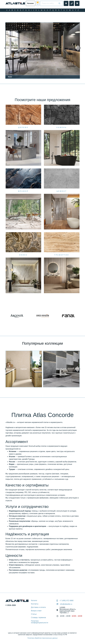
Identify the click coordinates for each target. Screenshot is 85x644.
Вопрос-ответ (36, 611)
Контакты (35, 604)
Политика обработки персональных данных (42, 638)
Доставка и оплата (38, 607)
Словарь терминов (39, 618)
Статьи (34, 614)
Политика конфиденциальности (40, 622)
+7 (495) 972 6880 (67, 601)
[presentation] (7, 48)
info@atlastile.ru (66, 604)
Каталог (34, 600)
